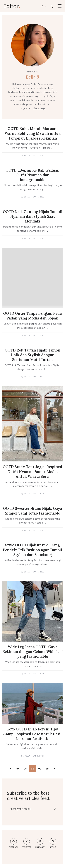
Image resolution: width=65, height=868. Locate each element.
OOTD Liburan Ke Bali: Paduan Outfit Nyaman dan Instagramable (33, 175)
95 (25, 769)
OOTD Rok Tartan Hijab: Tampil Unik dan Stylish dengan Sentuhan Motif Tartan (32, 355)
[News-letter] (55, 809)
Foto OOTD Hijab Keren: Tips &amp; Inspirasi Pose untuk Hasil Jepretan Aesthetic (32, 734)
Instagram (40, 843)
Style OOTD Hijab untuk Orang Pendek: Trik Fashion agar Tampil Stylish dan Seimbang (32, 550)
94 (18, 769)
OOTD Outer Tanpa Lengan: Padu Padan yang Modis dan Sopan (33, 316)
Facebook (14, 843)
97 (40, 769)
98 (47, 769)
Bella (27, 155)
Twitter (27, 843)
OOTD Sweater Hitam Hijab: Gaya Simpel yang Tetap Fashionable (33, 511)
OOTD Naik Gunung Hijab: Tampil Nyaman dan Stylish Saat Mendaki (33, 216)
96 (32, 769)
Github (53, 843)
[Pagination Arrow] (11, 769)
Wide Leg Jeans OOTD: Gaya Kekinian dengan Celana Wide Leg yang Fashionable (32, 652)
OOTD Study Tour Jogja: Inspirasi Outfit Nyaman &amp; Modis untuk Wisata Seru (32, 472)
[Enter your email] (29, 809)
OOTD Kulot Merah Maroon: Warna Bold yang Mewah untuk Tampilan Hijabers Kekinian (33, 133)
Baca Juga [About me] (39, 108)
